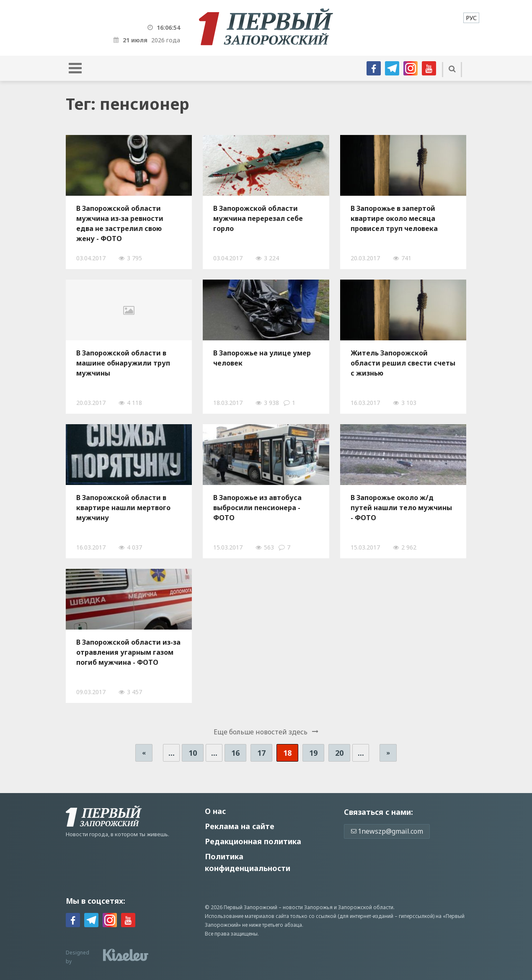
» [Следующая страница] (388, 753)
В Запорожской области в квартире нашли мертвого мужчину (123, 508)
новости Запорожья (308, 907)
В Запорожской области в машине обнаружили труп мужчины (123, 363)
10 (193, 753)
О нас (215, 811)
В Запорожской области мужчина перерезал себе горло (258, 218)
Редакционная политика (253, 841)
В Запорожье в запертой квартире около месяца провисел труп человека (394, 218)
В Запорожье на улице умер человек (262, 358)
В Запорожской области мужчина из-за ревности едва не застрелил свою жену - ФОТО (120, 223)
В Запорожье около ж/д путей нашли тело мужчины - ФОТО (401, 508)
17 (261, 753)
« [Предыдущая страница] (144, 753)
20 (339, 753)
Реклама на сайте (240, 826)
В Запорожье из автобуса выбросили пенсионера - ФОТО (257, 508)
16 (235, 753)
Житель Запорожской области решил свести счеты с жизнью (403, 363)
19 (313, 753)
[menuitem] (471, 18)
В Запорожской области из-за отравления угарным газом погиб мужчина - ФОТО (128, 652)
